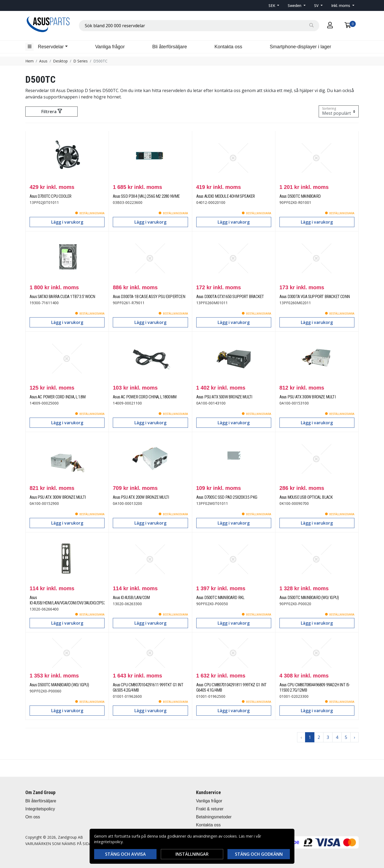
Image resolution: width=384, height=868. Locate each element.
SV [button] (317, 5)
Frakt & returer (210, 809)
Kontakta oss (228, 47)
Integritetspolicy (40, 809)
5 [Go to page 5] (346, 737)
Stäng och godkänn (259, 854)
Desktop (60, 61)
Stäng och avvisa (125, 854)
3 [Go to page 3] (328, 737)
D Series (81, 61)
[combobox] (199, 26)
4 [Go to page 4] (337, 737)
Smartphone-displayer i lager (301, 47)
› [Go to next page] (355, 737)
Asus (43, 61)
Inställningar (192, 854)
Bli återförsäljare (170, 47)
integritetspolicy (108, 842)
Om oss (33, 817)
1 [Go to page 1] (310, 737)
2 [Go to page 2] (319, 737)
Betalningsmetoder (214, 817)
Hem (29, 61)
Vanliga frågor (110, 47)
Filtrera (52, 112)
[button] (274, 5)
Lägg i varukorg (67, 222)
